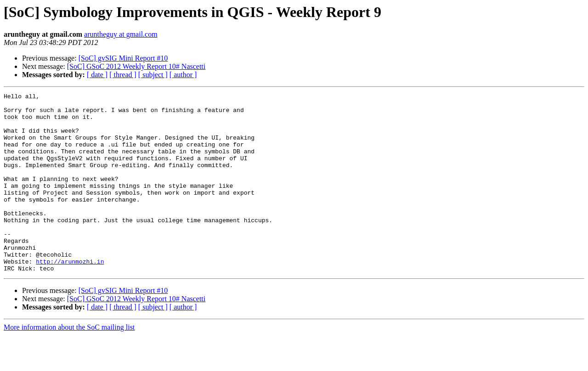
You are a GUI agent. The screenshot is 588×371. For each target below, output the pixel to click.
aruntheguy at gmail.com (121, 34)
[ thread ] (123, 75)
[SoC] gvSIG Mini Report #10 (123, 58)
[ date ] (97, 75)
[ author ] (183, 75)
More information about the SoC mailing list (69, 363)
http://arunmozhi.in (70, 296)
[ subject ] (153, 75)
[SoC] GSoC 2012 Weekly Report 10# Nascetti (136, 66)
